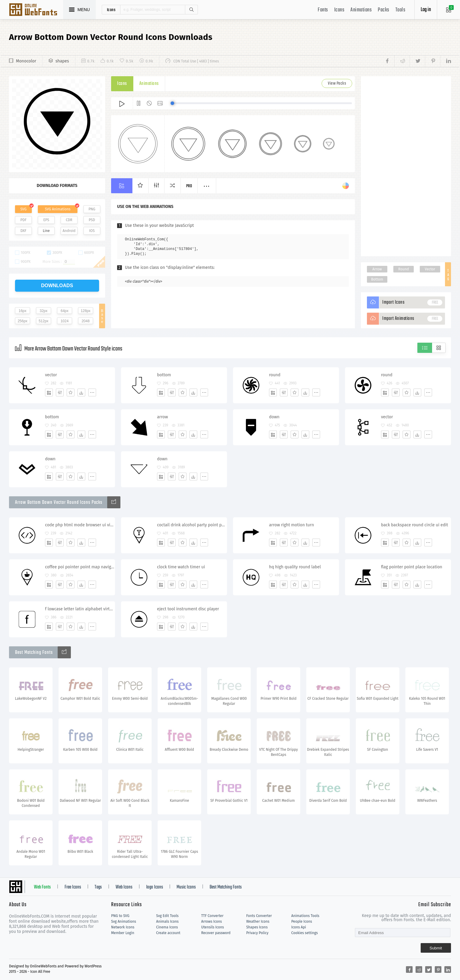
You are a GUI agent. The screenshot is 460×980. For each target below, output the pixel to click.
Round (403, 269)
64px (65, 311)
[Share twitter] (417, 61)
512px (44, 321)
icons (111, 10)
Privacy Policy (257, 933)
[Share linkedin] (446, 61)
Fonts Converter (259, 916)
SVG (23, 209)
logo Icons (155, 887)
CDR (69, 220)
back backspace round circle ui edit (415, 525)
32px (44, 311)
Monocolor (26, 61)
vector (51, 375)
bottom (164, 375)
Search (191, 10)
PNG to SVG (120, 916)
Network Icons (123, 927)
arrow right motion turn (292, 525)
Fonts (323, 10)
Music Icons (186, 887)
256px (23, 321)
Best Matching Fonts (226, 887)
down (274, 417)
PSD (92, 220)
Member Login (123, 933)
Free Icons (73, 887)
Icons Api (299, 927)
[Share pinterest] (433, 61)
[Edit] (60, 392)
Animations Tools (305, 916)
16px (23, 311)
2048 (86, 321)
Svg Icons (36, 10)
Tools (401, 10)
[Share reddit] (402, 61)
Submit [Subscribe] (436, 948)
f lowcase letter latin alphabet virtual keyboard (80, 609)
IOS (92, 231)
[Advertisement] (406, 166)
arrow (162, 417)
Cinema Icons (167, 927)
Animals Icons (167, 921)
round (275, 375)
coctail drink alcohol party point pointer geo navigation (192, 525)
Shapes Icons (257, 927)
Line (46, 231)
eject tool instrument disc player (188, 609)
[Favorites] (71, 392)
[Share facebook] (389, 61)
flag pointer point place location (412, 567)
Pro (189, 186)
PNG (92, 209)
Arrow (377, 269)
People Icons (302, 921)
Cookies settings (304, 933)
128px (86, 311)
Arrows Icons (212, 921)
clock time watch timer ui (181, 567)
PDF (24, 220)
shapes (62, 61)
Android (69, 231)
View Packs (337, 84)
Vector (430, 269)
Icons (339, 10)
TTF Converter (212, 916)
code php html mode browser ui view (80, 525)
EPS (46, 220)
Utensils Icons (213, 927)
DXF (23, 231)
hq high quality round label (295, 567)
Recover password (216, 933)
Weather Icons (258, 921)
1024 (65, 321)
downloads (57, 286)
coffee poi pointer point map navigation (80, 567)
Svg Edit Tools (167, 916)
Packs (384, 10)
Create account (168, 933)
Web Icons (124, 887)
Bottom (377, 279)
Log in (426, 10)
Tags (98, 887)
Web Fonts (42, 887)
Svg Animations (124, 921)
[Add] (49, 392)
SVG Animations (57, 209)
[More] (92, 392)
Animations (361, 10)
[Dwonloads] (81, 392)
